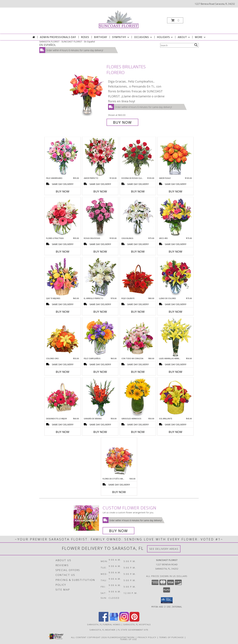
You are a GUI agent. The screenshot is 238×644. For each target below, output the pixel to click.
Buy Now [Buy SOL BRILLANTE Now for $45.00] (175, 432)
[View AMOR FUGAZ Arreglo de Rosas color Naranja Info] (176, 157)
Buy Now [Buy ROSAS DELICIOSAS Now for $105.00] (100, 252)
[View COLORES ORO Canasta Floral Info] (63, 337)
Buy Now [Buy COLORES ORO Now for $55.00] (63, 372)
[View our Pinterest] (134, 621)
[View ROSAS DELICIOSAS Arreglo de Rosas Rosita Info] (100, 217)
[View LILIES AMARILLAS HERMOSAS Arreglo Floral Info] (176, 337)
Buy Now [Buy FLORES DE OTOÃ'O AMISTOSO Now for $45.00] (119, 492)
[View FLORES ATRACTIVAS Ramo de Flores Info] (63, 217)
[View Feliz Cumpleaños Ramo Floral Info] (100, 337)
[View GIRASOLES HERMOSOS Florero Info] (138, 397)
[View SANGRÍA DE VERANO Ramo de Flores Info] (100, 397)
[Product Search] (177, 45)
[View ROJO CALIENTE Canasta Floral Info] (138, 277)
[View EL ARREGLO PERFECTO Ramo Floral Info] (100, 277)
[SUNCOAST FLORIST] (119, 19)
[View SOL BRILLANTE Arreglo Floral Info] (176, 397)
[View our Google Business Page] (114, 621)
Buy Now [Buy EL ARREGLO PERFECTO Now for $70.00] (100, 312)
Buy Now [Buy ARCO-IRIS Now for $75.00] (175, 252)
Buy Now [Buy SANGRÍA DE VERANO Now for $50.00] (100, 432)
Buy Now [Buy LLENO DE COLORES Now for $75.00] (175, 312)
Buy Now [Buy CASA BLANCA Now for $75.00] (138, 252)
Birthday (101, 37)
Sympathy (121, 37)
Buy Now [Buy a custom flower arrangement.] (118, 531)
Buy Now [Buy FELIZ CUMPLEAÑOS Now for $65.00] (100, 372)
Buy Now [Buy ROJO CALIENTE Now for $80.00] (138, 312)
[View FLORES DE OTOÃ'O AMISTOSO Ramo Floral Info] (119, 458)
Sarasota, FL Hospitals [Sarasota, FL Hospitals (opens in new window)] (137, 624)
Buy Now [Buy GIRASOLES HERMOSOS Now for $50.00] (138, 432)
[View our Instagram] (124, 621)
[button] (175, 20)
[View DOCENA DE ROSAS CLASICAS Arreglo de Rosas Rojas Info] (138, 157)
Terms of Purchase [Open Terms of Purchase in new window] (172, 637)
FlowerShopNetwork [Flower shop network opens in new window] (121, 637)
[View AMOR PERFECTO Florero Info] (100, 157)
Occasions (143, 37)
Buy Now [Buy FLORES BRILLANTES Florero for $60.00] (122, 122)
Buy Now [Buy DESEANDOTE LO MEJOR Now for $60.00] (63, 432)
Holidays (165, 37)
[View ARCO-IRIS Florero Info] (176, 217)
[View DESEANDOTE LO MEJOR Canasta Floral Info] (63, 397)
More (200, 37)
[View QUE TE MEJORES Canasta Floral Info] (63, 277)
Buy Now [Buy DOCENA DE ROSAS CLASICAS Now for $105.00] (138, 191)
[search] (196, 45)
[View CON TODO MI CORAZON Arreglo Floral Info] (138, 337)
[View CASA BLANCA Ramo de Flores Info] (138, 217)
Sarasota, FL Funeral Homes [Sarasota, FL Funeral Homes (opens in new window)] (104, 624)
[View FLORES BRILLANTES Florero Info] (87, 95)
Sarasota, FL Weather (102, 630)
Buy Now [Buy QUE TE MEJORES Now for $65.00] (63, 312)
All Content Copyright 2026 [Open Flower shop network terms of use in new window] (89, 637)
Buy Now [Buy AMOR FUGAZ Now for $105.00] (175, 191)
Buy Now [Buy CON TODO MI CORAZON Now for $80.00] (138, 372)
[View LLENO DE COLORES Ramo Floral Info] (176, 277)
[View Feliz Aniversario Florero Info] (63, 157)
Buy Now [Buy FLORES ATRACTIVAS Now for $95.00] (63, 252)
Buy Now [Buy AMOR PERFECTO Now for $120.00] (100, 191)
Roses (85, 37)
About (184, 37)
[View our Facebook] (104, 621)
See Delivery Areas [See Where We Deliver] (164, 549)
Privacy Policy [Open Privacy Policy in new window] (147, 637)
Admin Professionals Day (58, 37)
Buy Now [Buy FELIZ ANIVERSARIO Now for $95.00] (63, 191)
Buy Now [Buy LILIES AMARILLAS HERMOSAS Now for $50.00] (175, 372)
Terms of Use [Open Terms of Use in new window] (128, 639)
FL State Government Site (133, 630)
